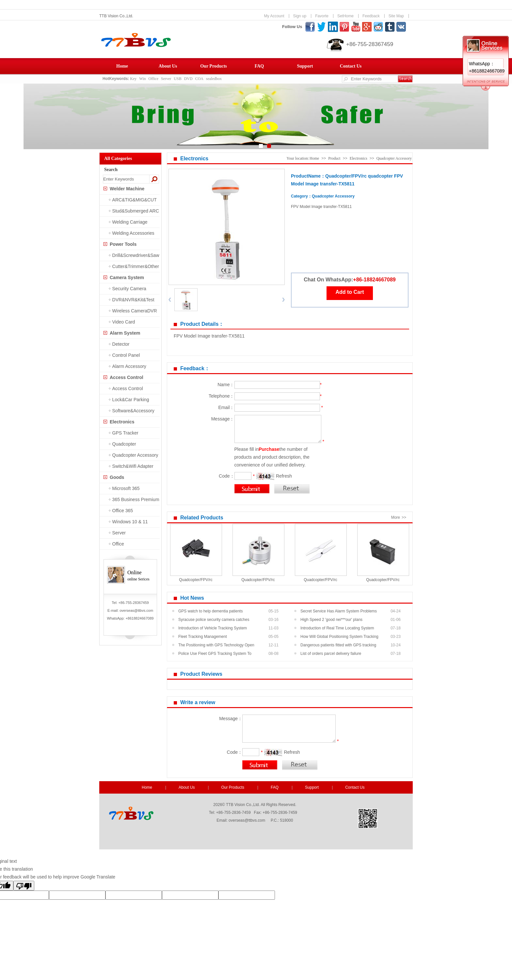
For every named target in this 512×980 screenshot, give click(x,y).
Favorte (322, 16)
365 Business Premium (136, 499)
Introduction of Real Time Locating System (337, 628)
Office (153, 79)
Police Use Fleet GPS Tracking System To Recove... (215, 655)
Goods (117, 477)
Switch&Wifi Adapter (133, 466)
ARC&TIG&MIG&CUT (135, 200)
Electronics (122, 422)
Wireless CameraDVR (135, 311)
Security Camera (129, 289)
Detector (121, 344)
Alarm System (125, 333)
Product (334, 158)
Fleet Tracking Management (203, 637)
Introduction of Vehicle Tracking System (213, 628)
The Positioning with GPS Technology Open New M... (216, 646)
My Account (274, 16)
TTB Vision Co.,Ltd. (116, 16)
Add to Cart (350, 292)
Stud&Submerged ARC (136, 211)
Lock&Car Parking (131, 400)
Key (133, 79)
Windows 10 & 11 (130, 522)
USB (177, 79)
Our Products (214, 66)
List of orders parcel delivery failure (331, 654)
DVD (188, 79)
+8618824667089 (139, 618)
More (400, 517)
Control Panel (126, 355)
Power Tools (123, 244)
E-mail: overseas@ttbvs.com (130, 610)
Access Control (127, 377)
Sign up (300, 16)
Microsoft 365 (126, 488)
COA (199, 79)
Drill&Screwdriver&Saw (136, 255)
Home (122, 66)
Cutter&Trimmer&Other (136, 266)
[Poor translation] (24, 886)
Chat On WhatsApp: (328, 280)
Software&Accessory (133, 411)
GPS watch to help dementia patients (210, 611)
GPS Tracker (125, 433)
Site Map (396, 16)
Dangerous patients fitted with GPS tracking (338, 645)
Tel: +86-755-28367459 (130, 603)
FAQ (259, 66)
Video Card (124, 322)
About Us (168, 66)
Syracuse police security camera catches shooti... (214, 621)
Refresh (284, 476)
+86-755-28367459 (370, 44)
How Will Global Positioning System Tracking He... (339, 638)
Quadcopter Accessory (135, 455)
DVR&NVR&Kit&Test (133, 300)
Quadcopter (124, 444)
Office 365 (123, 511)
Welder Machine (127, 189)
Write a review (198, 702)
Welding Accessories (133, 233)
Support (305, 66)
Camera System (127, 277)
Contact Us (351, 66)
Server (166, 79)
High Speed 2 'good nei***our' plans (331, 620)
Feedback (371, 16)
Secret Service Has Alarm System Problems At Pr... (339, 612)
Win (142, 79)
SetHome (345, 16)
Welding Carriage (130, 222)
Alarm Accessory (129, 366)
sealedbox (214, 79)
